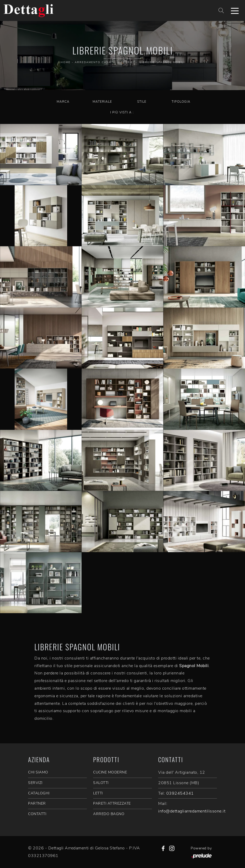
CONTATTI (37, 814)
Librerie (125, 62)
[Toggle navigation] (235, 10)
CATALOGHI (39, 793)
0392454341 (180, 793)
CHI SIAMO (38, 772)
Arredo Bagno (109, 814)
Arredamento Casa (93, 62)
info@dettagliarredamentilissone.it (192, 811)
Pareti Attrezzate (112, 803)
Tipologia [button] (181, 102)
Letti (98, 793)
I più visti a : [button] (122, 112)
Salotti (101, 783)
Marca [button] (63, 102)
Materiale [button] (102, 102)
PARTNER (37, 803)
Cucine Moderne (110, 772)
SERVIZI (35, 783)
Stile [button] (142, 102)
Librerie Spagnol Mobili (162, 62)
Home (66, 62)
